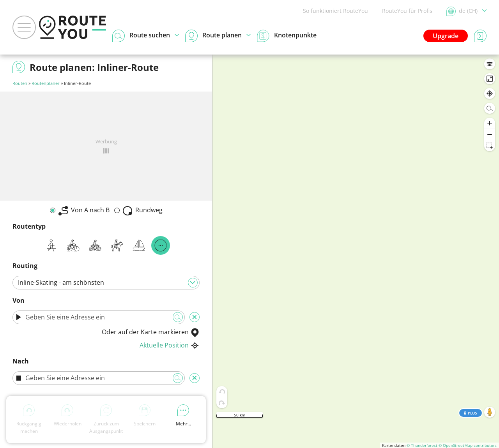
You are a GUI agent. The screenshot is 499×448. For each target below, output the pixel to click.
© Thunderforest (422, 445)
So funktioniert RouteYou (335, 11)
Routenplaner (46, 83)
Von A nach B (84, 211)
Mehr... (183, 416)
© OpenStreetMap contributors (468, 445)
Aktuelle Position (170, 345)
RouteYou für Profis (407, 11)
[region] (356, 251)
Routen (20, 83)
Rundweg (143, 211)
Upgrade (446, 36)
